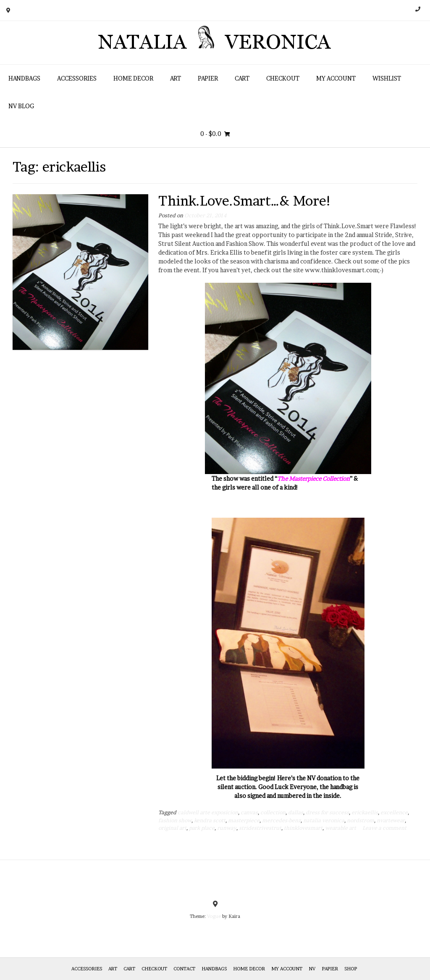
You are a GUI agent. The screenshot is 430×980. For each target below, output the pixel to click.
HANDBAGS (24, 78)
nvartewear (391, 820)
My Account (336, 78)
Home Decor (133, 78)
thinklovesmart (303, 828)
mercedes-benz (281, 820)
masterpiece (244, 820)
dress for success (327, 812)
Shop (351, 969)
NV (312, 969)
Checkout (283, 78)
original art (172, 828)
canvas (249, 812)
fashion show (175, 820)
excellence (394, 812)
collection (273, 812)
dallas (296, 812)
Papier (208, 78)
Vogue (214, 916)
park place (202, 828)
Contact (184, 969)
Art (176, 78)
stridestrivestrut (260, 828)
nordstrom (361, 820)
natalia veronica (324, 820)
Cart (242, 78)
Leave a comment (384, 828)
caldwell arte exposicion (208, 812)
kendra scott (210, 820)
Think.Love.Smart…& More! (245, 201)
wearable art (341, 828)
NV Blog (21, 106)
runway (227, 828)
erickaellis (365, 812)
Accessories (77, 78)
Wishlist (387, 78)
